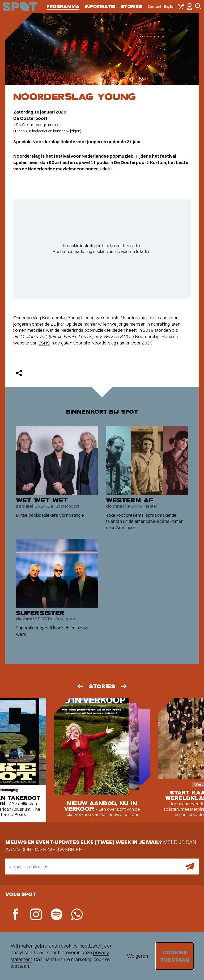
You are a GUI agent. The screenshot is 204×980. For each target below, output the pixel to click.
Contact (155, 7)
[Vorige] (80, 686)
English (170, 7)
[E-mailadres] (102, 867)
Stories (131, 7)
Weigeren (137, 956)
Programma (63, 7)
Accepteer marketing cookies (80, 251)
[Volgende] (124, 686)
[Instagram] (36, 915)
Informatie (100, 7)
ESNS (44, 343)
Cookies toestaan (175, 956)
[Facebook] (16, 915)
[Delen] (19, 373)
